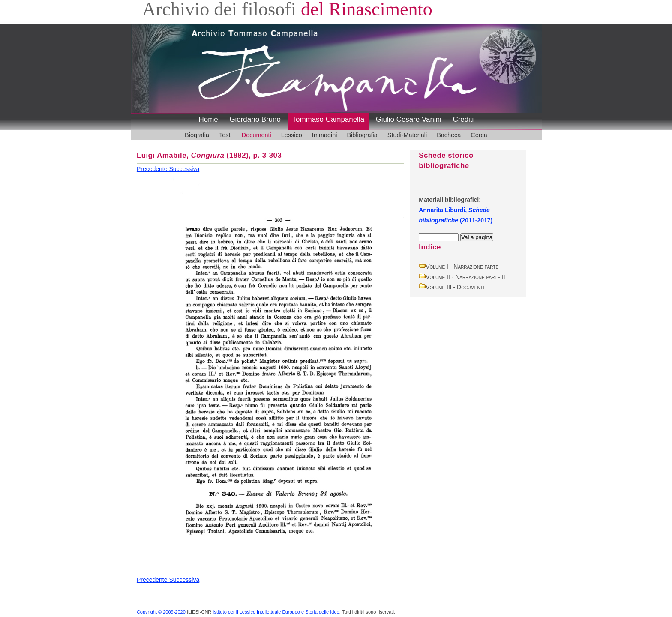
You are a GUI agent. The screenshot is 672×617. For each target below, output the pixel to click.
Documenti (256, 135)
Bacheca (449, 135)
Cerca (479, 135)
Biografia (197, 135)
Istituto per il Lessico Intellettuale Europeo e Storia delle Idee (276, 612)
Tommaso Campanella (328, 119)
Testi (225, 135)
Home (208, 119)
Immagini (325, 135)
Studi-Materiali (407, 135)
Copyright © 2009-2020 (161, 612)
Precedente (153, 169)
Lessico (292, 135)
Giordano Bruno (255, 119)
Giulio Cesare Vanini (409, 119)
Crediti (463, 119)
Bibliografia (362, 135)
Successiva (184, 169)
